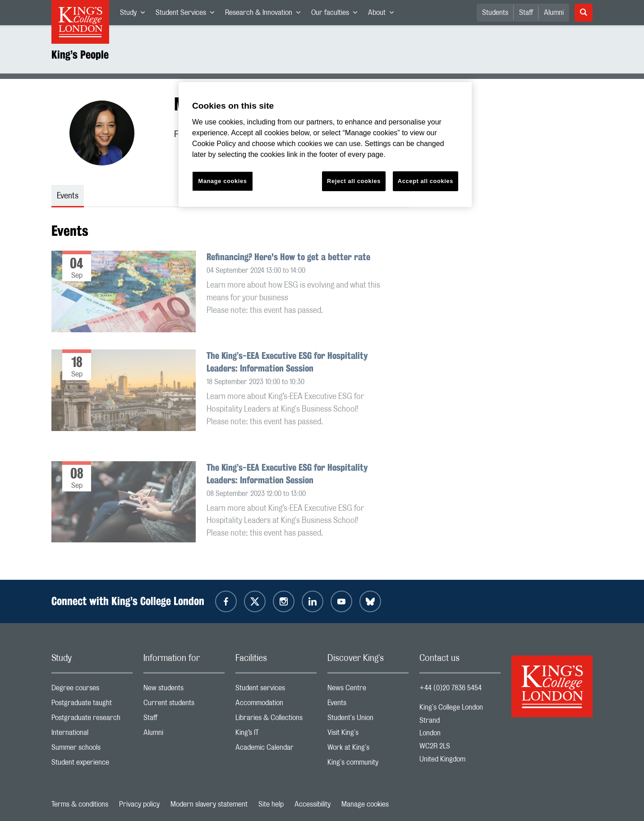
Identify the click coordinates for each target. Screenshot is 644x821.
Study (135, 14)
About (384, 14)
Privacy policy (139, 804)
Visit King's (368, 735)
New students (184, 690)
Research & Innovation (265, 14)
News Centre (368, 690)
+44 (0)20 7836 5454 (451, 688)
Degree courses (92, 690)
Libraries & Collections (276, 720)
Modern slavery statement (209, 804)
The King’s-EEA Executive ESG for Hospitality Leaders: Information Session (287, 362)
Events (368, 705)
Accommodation (276, 705)
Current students (184, 705)
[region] (325, 144)
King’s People (80, 55)
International (92, 735)
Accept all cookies (425, 181)
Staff (526, 13)
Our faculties (337, 14)
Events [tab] (68, 196)
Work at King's (368, 750)
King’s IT (276, 735)
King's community (368, 764)
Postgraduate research (92, 720)
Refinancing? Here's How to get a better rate (288, 257)
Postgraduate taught (92, 705)
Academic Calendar (276, 750)
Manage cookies (365, 804)
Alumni (554, 13)
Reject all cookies (354, 181)
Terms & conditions (80, 804)
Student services (276, 690)
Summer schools (92, 750)
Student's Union (368, 720)
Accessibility (313, 804)
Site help (271, 804)
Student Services (188, 14)
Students (495, 13)
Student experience (92, 764)
